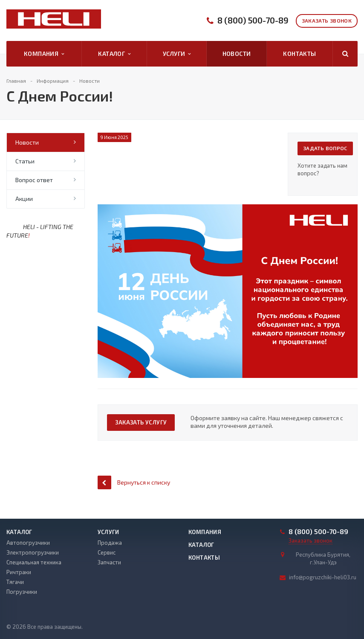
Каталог (114, 54)
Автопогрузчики (28, 543)
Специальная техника (34, 562)
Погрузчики (22, 592)
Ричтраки (19, 572)
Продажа (110, 543)
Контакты (299, 54)
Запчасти (109, 562)
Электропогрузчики (33, 552)
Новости (237, 54)
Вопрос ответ (34, 180)
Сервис (107, 552)
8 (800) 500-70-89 (253, 20)
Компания (44, 54)
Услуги (177, 54)
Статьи (25, 161)
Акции (24, 199)
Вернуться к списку (134, 482)
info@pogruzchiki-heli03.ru (323, 577)
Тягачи (15, 582)
